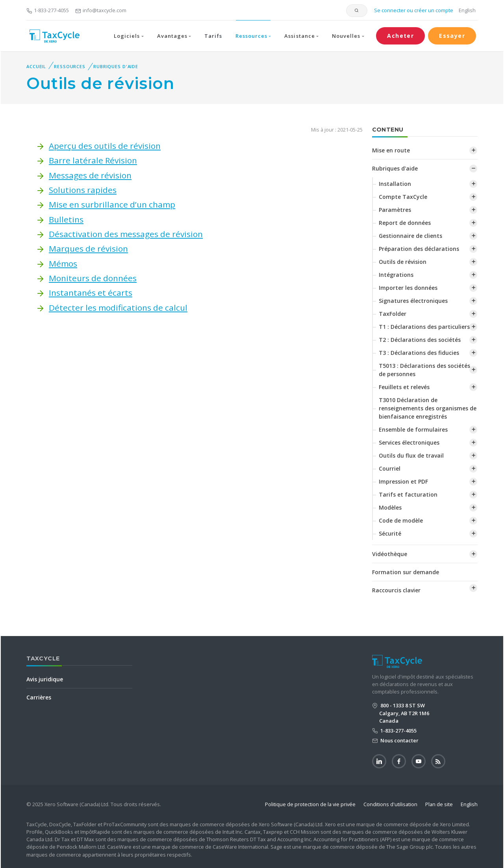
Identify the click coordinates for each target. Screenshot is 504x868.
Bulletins (66, 219)
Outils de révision (403, 262)
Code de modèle (401, 520)
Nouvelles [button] (346, 36)
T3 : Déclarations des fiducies (419, 353)
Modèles (390, 507)
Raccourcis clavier (396, 590)
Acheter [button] (400, 36)
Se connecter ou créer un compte (413, 10)
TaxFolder (393, 314)
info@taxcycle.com (101, 10)
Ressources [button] (251, 36)
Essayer (452, 36)
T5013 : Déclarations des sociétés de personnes (424, 370)
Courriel (390, 468)
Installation (395, 184)
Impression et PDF (403, 481)
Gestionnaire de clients (410, 236)
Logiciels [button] (127, 36)
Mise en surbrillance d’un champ (112, 204)
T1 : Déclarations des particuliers (424, 327)
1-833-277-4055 (48, 10)
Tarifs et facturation (408, 494)
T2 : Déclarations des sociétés (420, 340)
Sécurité (390, 533)
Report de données (405, 223)
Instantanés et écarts (91, 293)
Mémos (63, 263)
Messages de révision (90, 175)
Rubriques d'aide (116, 66)
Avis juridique (45, 679)
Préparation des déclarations (419, 249)
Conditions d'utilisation (390, 804)
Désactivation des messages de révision (126, 234)
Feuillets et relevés (404, 387)
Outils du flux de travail (411, 455)
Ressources (70, 66)
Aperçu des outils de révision (105, 146)
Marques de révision (88, 249)
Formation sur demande (406, 572)
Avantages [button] (172, 36)
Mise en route (391, 150)
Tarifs (213, 36)
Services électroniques (409, 442)
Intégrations (396, 275)
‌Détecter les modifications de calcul (118, 308)
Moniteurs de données (93, 278)
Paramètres (395, 210)
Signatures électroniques (413, 301)
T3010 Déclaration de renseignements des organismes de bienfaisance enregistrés (428, 408)
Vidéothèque (390, 554)
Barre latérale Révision (93, 160)
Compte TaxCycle (403, 197)
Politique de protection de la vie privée (310, 804)
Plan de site (439, 804)
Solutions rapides (83, 190)
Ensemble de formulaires (413, 429)
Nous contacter (399, 740)
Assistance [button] (299, 36)
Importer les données (408, 288)
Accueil (36, 66)
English (467, 10)
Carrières (39, 697)
